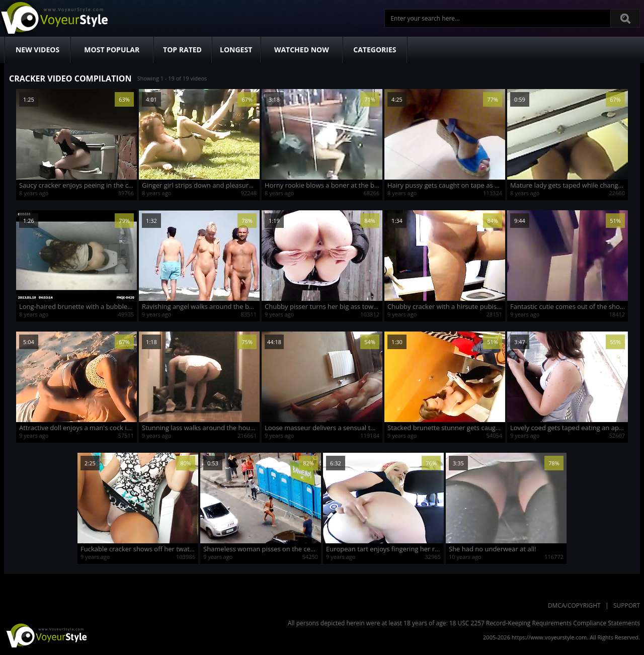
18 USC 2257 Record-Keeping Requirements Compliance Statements (545, 623)
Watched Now (302, 50)
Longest (236, 50)
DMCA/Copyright (574, 605)
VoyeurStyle (45, 635)
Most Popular (112, 50)
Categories (375, 50)
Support (627, 605)
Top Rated (182, 50)
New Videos (37, 50)
